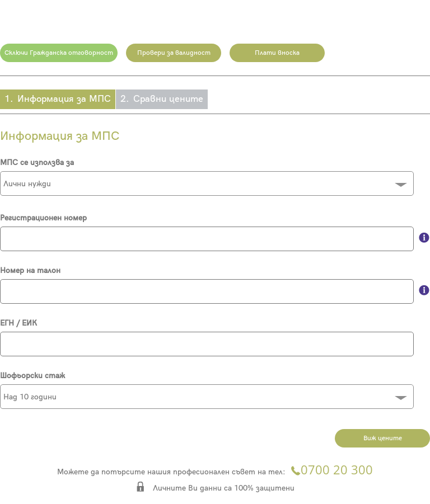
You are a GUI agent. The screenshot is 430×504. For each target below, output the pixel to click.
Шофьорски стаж (32, 376)
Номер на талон (30, 270)
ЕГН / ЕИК (18, 323)
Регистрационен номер (43, 218)
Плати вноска (277, 53)
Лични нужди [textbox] (27, 184)
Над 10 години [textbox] (30, 397)
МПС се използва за (37, 162)
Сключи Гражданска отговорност (59, 53)
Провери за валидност (174, 53)
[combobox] (207, 183)
